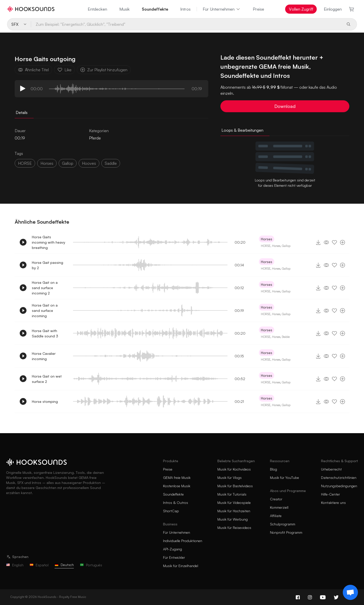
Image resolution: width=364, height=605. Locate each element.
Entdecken (97, 9)
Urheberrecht (331, 469)
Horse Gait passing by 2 (48, 265)
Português (91, 565)
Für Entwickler (174, 557)
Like (64, 70)
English (15, 565)
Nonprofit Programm (286, 532)
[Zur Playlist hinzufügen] (343, 242)
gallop (68, 163)
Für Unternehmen (222, 9)
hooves (89, 163)
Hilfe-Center (331, 494)
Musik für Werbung (233, 519)
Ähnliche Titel (33, 70)
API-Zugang (173, 549)
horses (47, 163)
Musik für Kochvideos (234, 469)
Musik (124, 9)
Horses (267, 239)
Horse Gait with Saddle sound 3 (45, 333)
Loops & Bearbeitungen (242, 130)
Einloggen (333, 9)
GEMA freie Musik (177, 478)
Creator (276, 499)
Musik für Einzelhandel (181, 566)
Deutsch (64, 565)
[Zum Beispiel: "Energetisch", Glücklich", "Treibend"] (186, 24)
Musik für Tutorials (232, 494)
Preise (258, 9)
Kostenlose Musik (177, 486)
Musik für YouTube (285, 478)
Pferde (95, 138)
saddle (111, 163)
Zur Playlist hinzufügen (104, 70)
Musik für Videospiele (234, 503)
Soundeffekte (155, 9)
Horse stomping (45, 401)
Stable (286, 337)
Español (39, 565)
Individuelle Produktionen (183, 541)
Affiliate (276, 516)
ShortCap (171, 511)
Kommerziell (279, 507)
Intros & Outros (176, 503)
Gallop (286, 246)
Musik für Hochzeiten (234, 511)
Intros (185, 9)
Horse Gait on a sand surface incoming (45, 310)
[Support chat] (350, 592)
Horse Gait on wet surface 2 (47, 379)
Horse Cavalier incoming (44, 356)
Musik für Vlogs (230, 478)
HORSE (25, 163)
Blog (274, 469)
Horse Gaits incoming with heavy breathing (49, 242)
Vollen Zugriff (301, 9)
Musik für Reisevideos (234, 528)
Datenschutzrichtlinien (339, 478)
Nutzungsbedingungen (339, 486)
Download (285, 106)
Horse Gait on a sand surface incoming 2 (45, 288)
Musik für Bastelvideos (235, 486)
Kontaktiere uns (333, 503)
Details (22, 112)
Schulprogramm (283, 524)
